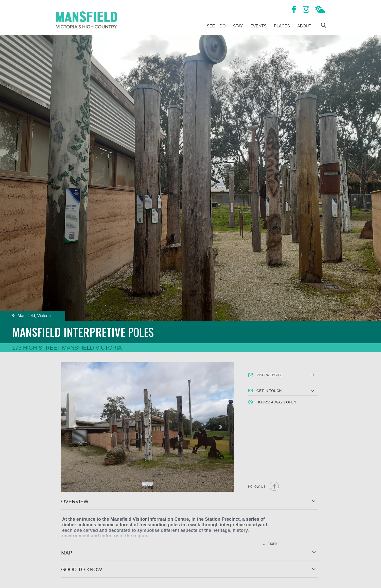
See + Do (216, 26)
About (304, 26)
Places (282, 26)
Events (258, 26)
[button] (283, 391)
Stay (238, 26)
